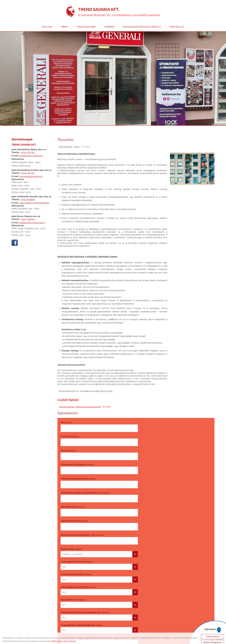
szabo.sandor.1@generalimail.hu (34, 198)
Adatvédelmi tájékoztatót (81, 587)
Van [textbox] (64, 493)
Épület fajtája (147, 474)
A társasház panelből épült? (78, 501)
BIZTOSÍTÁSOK (66, 142)
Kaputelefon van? (149, 501)
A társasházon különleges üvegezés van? (85, 513)
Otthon (77, 142)
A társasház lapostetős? (152, 488)
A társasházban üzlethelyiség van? (157, 513)
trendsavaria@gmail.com (31, 151)
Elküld (65, 596)
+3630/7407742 (28, 148)
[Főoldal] (70, 7)
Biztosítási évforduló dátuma (79, 540)
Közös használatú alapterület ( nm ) (82, 474)
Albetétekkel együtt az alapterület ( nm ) (161, 446)
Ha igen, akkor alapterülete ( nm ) (77, 526)
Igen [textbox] (140, 493)
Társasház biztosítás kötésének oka (158, 526)
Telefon (68, 432)
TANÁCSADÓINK (86, 22)
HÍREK (64, 22)
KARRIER (109, 22)
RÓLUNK (47, 22)
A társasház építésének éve (78, 446)
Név (66, 418)
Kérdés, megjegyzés (70, 554)
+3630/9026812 (28, 195)
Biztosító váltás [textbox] (145, 531)
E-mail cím (145, 418)
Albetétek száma (73, 460)
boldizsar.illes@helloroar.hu (32, 218)
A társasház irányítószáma (153, 432)
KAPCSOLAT (177, 22)
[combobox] (174, 479)
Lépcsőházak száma (150, 460)
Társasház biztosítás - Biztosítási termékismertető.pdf (80, 402)
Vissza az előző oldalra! (76, 611)
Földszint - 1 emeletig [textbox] (148, 479)
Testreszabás (213, 634)
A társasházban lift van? (76, 488)
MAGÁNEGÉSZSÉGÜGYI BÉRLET (142, 22)
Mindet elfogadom (213, 640)
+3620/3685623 (28, 215)
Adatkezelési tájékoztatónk (63, 639)
